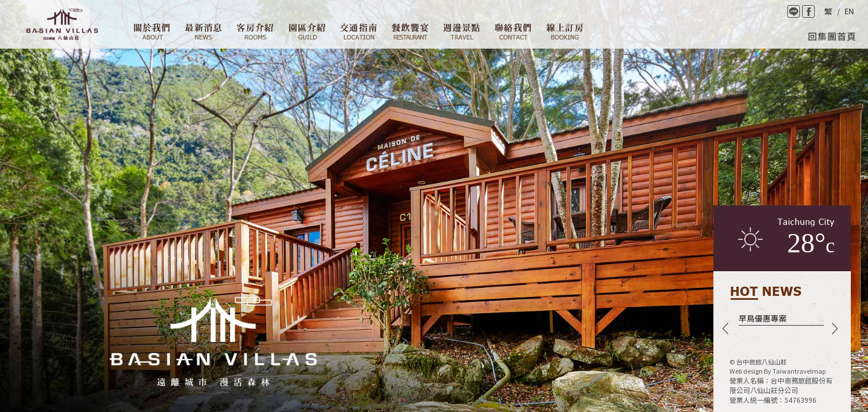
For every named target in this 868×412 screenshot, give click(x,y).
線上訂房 (565, 31)
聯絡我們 (513, 31)
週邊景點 (461, 31)
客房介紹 (255, 31)
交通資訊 (358, 31)
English (849, 11)
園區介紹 (307, 31)
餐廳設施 (410, 31)
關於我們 (152, 31)
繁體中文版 (828, 11)
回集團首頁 (832, 36)
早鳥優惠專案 (763, 318)
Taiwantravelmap (799, 371)
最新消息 (203, 31)
